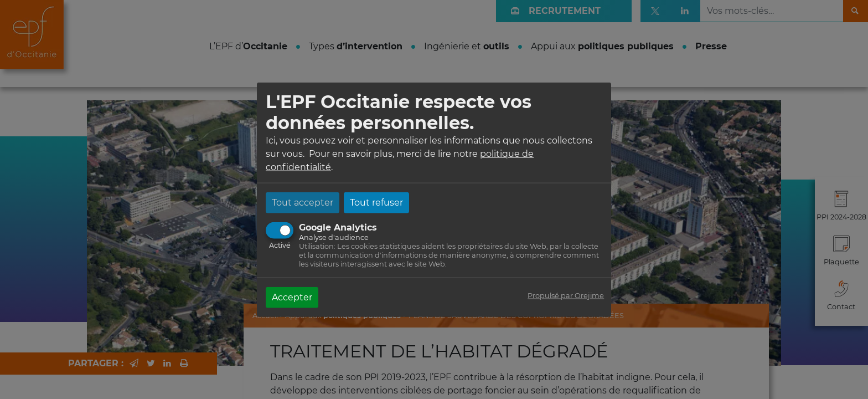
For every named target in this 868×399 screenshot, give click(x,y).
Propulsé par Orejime (566, 295)
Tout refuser (376, 202)
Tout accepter (303, 202)
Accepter (292, 297)
